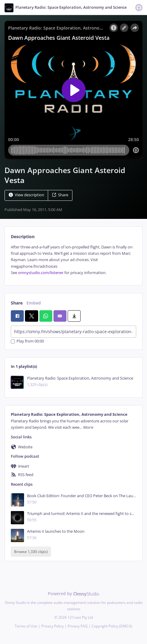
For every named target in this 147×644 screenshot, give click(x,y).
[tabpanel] (73, 260)
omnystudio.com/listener (41, 273)
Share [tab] (17, 303)
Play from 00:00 (27, 341)
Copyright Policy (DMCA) (112, 626)
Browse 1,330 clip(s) (31, 552)
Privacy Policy (52, 626)
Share (60, 195)
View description (26, 195)
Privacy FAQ (78, 626)
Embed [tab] (34, 303)
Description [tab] (23, 237)
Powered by (73, 593)
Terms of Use (26, 626)
